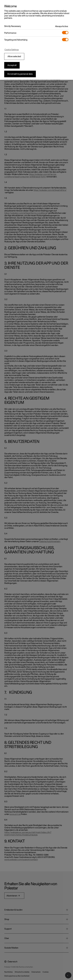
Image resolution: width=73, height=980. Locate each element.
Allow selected (14, 56)
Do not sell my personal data (20, 74)
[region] (37, 40)
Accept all (12, 65)
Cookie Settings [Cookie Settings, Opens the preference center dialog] (12, 50)
